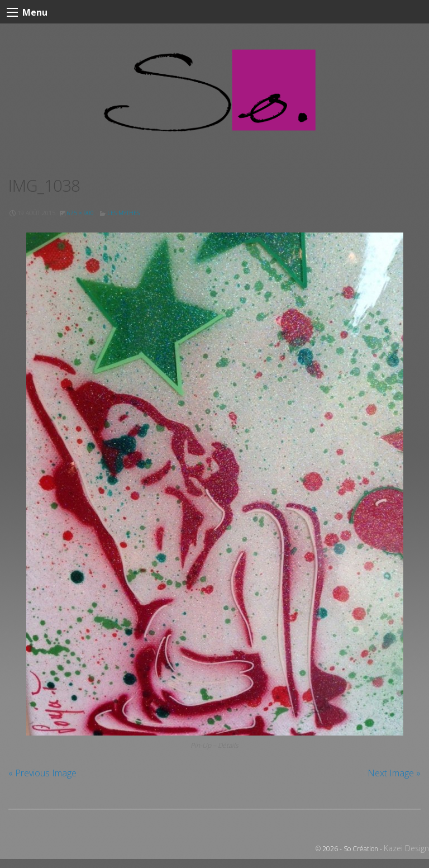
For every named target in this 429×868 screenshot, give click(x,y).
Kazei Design (406, 848)
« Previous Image (42, 773)
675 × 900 (80, 213)
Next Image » (394, 773)
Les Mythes (123, 213)
